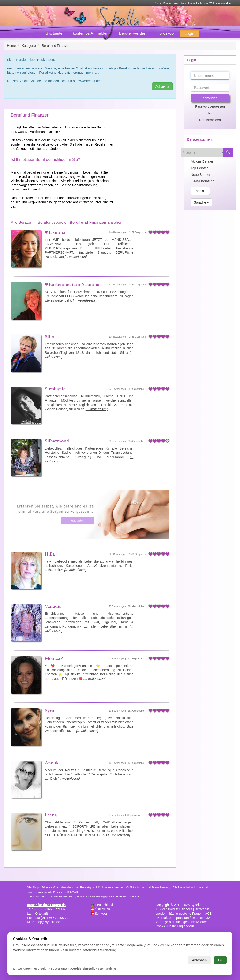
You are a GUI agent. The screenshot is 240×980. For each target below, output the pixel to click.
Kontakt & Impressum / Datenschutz (184, 918)
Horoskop (165, 33)
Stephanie (55, 389)
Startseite (54, 33)
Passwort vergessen (210, 106)
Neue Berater (201, 175)
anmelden (210, 98)
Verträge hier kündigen (172, 922)
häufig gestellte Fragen (186, 914)
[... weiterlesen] (76, 257)
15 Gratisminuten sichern (174, 909)
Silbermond (57, 441)
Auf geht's (162, 86)
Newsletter (199, 922)
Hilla (50, 554)
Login (189, 34)
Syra (49, 711)
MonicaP (54, 659)
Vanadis (53, 607)
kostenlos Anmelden (91, 33)
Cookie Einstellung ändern (175, 926)
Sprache (201, 202)
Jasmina (57, 233)
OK (220, 960)
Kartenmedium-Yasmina (74, 285)
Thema (200, 191)
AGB (209, 914)
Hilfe (210, 113)
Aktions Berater (202, 161)
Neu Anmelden (210, 120)
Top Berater (199, 168)
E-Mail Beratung (202, 181)
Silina (51, 337)
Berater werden (133, 33)
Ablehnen (199, 960)
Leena (51, 815)
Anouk (52, 763)
